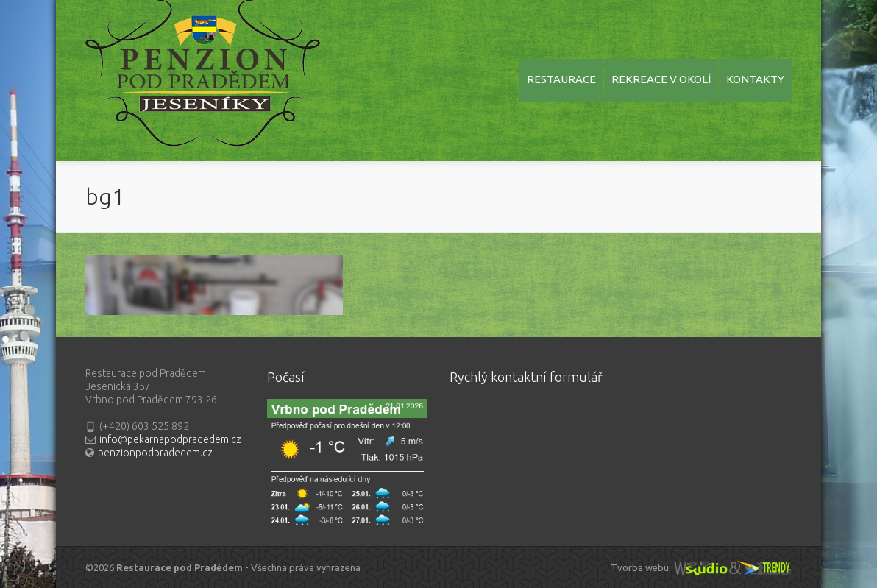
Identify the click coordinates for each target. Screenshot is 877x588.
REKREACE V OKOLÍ (661, 79)
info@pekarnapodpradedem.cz (170, 439)
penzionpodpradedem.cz (155, 453)
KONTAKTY (755, 79)
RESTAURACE (561, 79)
